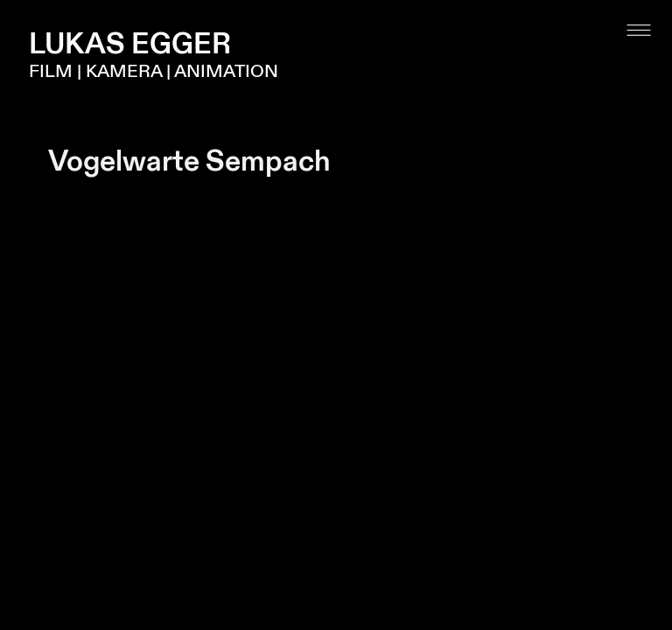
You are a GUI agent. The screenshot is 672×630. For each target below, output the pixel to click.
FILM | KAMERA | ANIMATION (154, 72)
